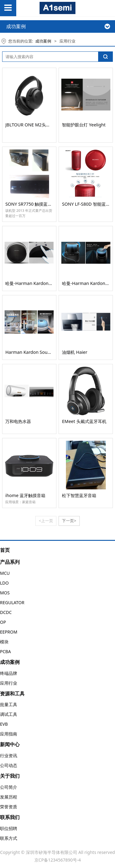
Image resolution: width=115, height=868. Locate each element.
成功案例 (43, 41)
